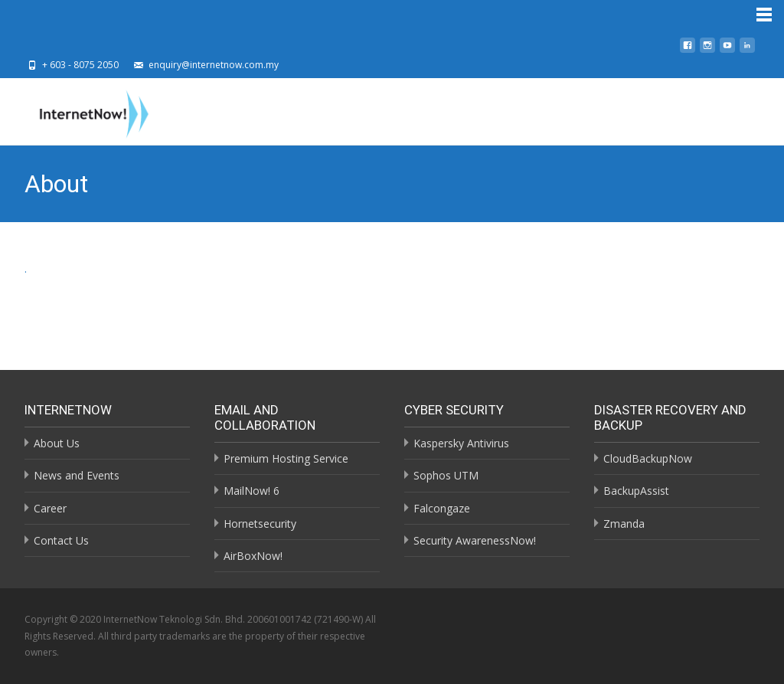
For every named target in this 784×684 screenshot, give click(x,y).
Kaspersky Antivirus (461, 443)
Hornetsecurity (260, 524)
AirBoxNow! (253, 556)
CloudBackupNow (648, 458)
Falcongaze (442, 508)
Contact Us (61, 540)
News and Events (77, 475)
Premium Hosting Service (286, 458)
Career (50, 508)
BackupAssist (636, 491)
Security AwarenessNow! (475, 540)
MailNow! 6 (252, 491)
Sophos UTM (446, 475)
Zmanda (624, 524)
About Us (57, 443)
